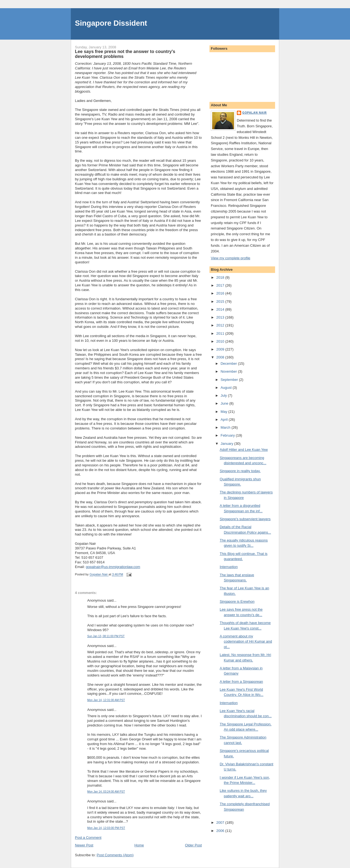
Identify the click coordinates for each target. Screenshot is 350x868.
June (225, 403)
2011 (221, 333)
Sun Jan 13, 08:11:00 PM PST (106, 636)
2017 (221, 285)
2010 (221, 341)
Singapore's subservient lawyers (245, 519)
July (224, 395)
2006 (221, 831)
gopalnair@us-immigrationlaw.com (113, 567)
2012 (221, 325)
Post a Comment (88, 838)
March (226, 427)
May (224, 412)
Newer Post (84, 845)
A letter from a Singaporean (241, 682)
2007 (221, 823)
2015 (221, 301)
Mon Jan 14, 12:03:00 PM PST (106, 828)
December (229, 364)
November (229, 371)
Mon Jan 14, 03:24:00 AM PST (106, 792)
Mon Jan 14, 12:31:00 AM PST (106, 700)
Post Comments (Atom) (115, 855)
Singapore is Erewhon (237, 601)
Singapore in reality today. (240, 471)
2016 (221, 293)
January (227, 444)
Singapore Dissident (111, 23)
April (225, 420)
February (228, 435)
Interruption (229, 567)
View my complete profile (231, 258)
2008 (221, 357)
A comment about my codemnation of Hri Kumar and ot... (246, 642)
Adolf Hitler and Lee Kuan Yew (244, 450)
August (227, 388)
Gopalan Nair (255, 113)
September (230, 380)
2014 (221, 309)
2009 (221, 349)
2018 (221, 277)
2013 (221, 317)
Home (139, 845)
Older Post (193, 845)
